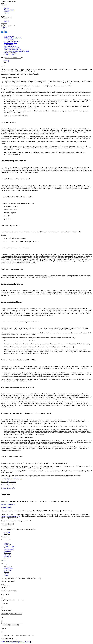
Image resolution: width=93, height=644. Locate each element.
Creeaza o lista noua (12, 600)
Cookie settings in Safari (8, 488)
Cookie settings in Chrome (8, 485)
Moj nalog (7, 554)
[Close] (2, 598)
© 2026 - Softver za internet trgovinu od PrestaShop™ (17, 642)
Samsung (11, 40)
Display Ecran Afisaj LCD (13, 38)
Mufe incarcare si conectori (12, 48)
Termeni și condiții (10, 54)
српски (6, 13)
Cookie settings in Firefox (8, 482)
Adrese (6, 573)
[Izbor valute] (8, 18)
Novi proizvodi (9, 548)
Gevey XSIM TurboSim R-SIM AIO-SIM (17, 51)
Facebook (7, 532)
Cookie (6, 543)
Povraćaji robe (9, 569)
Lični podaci (8, 567)
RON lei (7, 21)
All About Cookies (6, 507)
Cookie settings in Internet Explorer (11, 479)
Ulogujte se (8, 556)
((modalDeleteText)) (16, 614)
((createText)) (14, 625)
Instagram (7, 534)
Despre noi (8, 545)
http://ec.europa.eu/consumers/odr (11, 516)
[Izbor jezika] (4, 5)
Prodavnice (8, 553)
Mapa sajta (8, 551)
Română (7, 8)
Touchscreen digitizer (11, 43)
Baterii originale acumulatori (13, 49)
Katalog (7, 558)
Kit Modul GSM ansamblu (12, 41)
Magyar (7, 11)
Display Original (9, 36)
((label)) (3, 623)
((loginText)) (14, 638)
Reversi (7, 572)
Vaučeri (7, 575)
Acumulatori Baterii (10, 46)
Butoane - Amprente (10, 53)
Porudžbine (8, 570)
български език (9, 10)
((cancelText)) (5, 614)
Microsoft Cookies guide (8, 504)
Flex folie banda (9, 45)
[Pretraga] (13, 58)
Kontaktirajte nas (9, 550)
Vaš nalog (4, 561)
